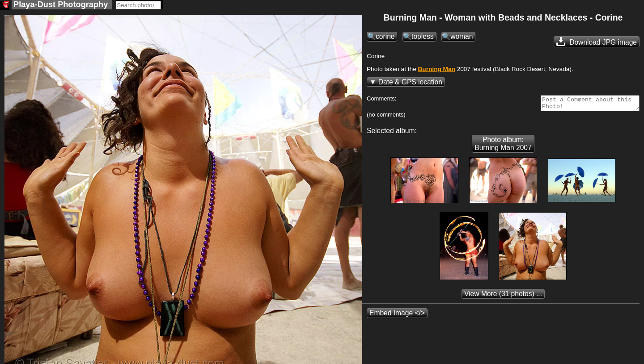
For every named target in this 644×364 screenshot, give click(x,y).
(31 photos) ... (503, 297)
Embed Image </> (397, 316)
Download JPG (597, 42)
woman (462, 37)
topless (422, 37)
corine (385, 37)
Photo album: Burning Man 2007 (503, 147)
